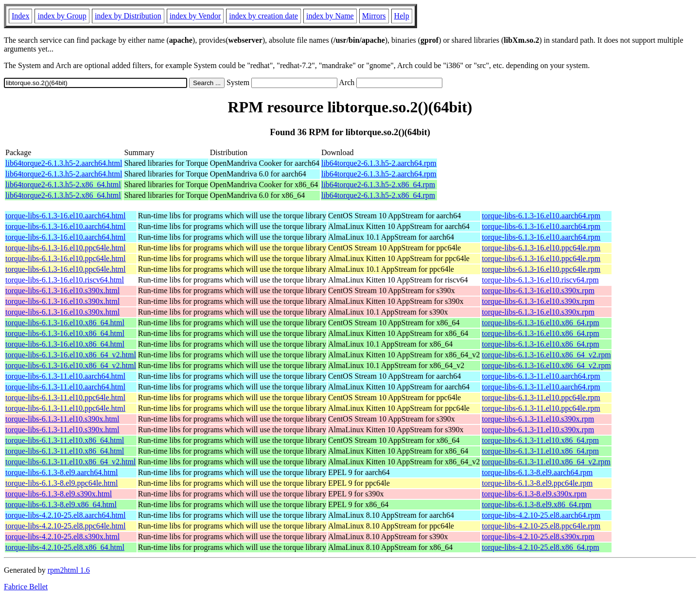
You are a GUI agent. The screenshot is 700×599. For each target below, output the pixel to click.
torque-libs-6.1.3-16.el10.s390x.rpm (538, 291)
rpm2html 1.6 (69, 570)
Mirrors (374, 16)
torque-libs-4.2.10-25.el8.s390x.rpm (538, 537)
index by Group (62, 16)
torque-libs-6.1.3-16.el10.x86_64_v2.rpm (546, 355)
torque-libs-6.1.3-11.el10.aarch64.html (65, 376)
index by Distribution (128, 16)
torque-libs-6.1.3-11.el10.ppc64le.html (65, 397)
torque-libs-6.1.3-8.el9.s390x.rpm (534, 494)
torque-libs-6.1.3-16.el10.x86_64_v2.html (71, 355)
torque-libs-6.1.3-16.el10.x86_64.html (65, 323)
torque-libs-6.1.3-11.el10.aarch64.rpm (541, 376)
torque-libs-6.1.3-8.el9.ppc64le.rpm (537, 483)
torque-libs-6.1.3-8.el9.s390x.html (59, 494)
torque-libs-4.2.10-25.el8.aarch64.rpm (541, 515)
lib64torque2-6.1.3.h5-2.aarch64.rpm (379, 163)
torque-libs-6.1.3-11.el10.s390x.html (62, 419)
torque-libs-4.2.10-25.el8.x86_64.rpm (540, 547)
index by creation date (263, 16)
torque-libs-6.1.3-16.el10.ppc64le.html (66, 248)
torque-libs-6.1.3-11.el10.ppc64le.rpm (541, 397)
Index (20, 16)
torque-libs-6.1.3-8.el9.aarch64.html (62, 472)
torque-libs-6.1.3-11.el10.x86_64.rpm (540, 440)
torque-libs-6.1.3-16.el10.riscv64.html (65, 280)
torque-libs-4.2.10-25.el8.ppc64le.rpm (541, 526)
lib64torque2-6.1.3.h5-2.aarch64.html (64, 163)
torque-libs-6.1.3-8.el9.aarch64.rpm (537, 472)
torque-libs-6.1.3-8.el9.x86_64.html (61, 504)
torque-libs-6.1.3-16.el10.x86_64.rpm (540, 323)
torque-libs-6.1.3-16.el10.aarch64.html (66, 216)
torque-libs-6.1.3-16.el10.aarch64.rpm (541, 216)
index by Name (330, 16)
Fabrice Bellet (26, 587)
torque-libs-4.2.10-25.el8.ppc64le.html (66, 526)
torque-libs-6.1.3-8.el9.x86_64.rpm (536, 504)
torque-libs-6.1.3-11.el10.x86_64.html (65, 440)
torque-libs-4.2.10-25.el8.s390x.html (62, 537)
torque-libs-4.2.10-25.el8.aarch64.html (66, 515)
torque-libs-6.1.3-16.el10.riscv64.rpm (540, 280)
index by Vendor (195, 16)
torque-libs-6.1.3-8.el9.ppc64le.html (62, 483)
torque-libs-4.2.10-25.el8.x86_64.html (65, 547)
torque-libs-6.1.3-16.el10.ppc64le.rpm (541, 248)
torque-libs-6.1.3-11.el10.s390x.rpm (538, 419)
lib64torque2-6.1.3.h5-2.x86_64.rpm (378, 185)
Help (402, 16)
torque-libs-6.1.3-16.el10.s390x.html (62, 291)
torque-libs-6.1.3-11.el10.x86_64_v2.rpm (546, 462)
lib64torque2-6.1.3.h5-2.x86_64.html (63, 185)
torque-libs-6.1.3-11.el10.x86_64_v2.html (70, 462)
